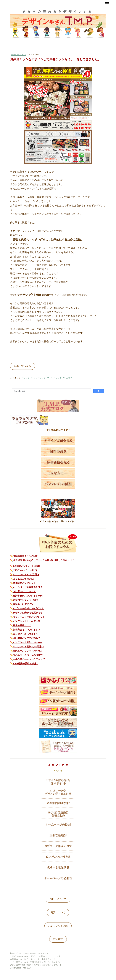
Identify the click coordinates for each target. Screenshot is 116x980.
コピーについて (58, 899)
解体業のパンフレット (24, 583)
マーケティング (54, 378)
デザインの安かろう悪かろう (28, 613)
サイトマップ (42, 953)
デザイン (26, 378)
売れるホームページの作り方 (28, 655)
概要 (12, 953)
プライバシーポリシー (25, 953)
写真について (58, 912)
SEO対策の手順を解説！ (26, 664)
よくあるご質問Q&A (23, 579)
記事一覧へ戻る (23, 366)
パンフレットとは (58, 926)
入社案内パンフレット (24, 591)
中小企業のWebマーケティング (29, 659)
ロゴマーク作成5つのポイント (28, 608)
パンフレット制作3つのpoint (28, 642)
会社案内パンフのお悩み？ (27, 638)
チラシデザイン (19, 55)
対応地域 (58, 939)
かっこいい (68, 378)
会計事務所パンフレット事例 (28, 596)
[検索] (51, 391)
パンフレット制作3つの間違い (28, 647)
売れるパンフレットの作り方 (28, 651)
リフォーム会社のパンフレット (29, 617)
